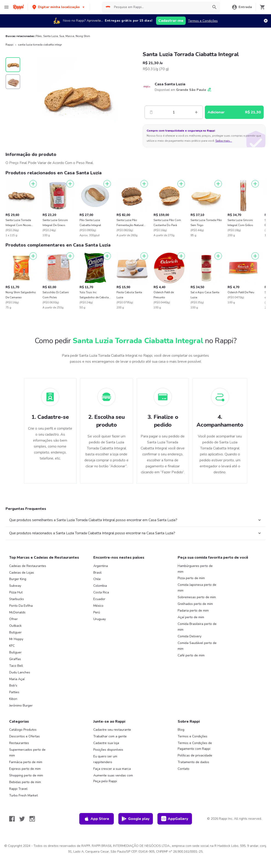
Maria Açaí (17, 679)
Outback (15, 626)
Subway (15, 586)
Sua (62, 36)
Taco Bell (16, 666)
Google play (135, 819)
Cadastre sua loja (106, 743)
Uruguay (100, 619)
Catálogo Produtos (23, 730)
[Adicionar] (33, 184)
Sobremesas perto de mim (197, 597)
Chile (97, 579)
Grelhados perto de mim (195, 604)
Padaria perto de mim (193, 611)
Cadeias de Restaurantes (28, 566)
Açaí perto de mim (191, 617)
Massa (70, 36)
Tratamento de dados (193, 762)
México (98, 606)
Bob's (13, 685)
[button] (59, 7)
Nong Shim (83, 36)
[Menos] (151, 112)
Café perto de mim (191, 655)
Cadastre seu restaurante (112, 730)
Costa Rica (101, 592)
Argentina (101, 566)
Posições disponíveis (108, 750)
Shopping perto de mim (26, 775)
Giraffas (15, 659)
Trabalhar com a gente (110, 736)
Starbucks (17, 599)
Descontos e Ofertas (24, 736)
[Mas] (196, 112)
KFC (12, 646)
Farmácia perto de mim (26, 762)
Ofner (13, 619)
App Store (97, 819)
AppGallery (175, 819)
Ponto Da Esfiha (21, 606)
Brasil (97, 573)
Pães (39, 36)
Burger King (18, 579)
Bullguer (15, 632)
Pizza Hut (16, 592)
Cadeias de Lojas (22, 573)
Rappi (9, 45)
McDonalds (17, 612)
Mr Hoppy (16, 639)
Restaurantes (19, 743)
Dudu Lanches (20, 672)
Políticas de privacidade (195, 755)
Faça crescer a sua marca (112, 769)
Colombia (100, 586)
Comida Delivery (190, 636)
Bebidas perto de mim (25, 782)
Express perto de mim (25, 769)
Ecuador (99, 599)
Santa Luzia (51, 36)
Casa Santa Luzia (170, 84)
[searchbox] (160, 7)
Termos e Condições (203, 21)
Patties (14, 692)
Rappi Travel (18, 789)
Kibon (13, 699)
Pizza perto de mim (191, 578)
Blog (181, 730)
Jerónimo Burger (21, 706)
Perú (97, 612)
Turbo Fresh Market (23, 795)
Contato (184, 769)
